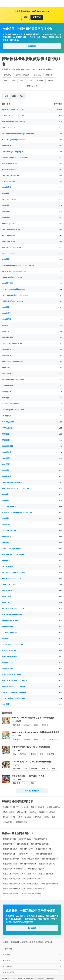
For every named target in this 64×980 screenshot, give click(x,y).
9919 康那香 (7, 319)
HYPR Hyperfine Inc (10, 657)
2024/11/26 (16, 750)
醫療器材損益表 (9, 844)
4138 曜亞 (6, 307)
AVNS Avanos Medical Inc (12, 344)
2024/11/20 (16, 765)
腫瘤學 (34, 754)
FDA (30, 81)
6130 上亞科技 (7, 428)
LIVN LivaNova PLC (10, 633)
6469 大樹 (6, 603)
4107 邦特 (6, 524)
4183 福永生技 (7, 283)
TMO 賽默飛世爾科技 (10, 620)
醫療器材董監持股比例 (11, 894)
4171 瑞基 (6, 398)
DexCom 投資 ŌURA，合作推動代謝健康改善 (31, 762)
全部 (6, 96)
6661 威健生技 (7, 337)
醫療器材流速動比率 (10, 864)
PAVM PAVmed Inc (9, 169)
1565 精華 (6, 193)
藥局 (53, 817)
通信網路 (38, 817)
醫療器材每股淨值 (41, 839)
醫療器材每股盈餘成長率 (12, 884)
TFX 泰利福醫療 (8, 422)
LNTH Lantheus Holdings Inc (13, 698)
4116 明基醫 (7, 374)
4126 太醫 (6, 434)
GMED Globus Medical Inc (12, 482)
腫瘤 (42, 754)
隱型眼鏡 (42, 812)
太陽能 (46, 817)
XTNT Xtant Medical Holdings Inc (15, 295)
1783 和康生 (7, 476)
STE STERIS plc (8, 590)
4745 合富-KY (7, 146)
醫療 (6, 81)
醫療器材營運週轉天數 (11, 859)
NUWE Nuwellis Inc (10, 164)
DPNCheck (54, 739)
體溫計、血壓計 (9, 812)
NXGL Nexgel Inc (9, 241)
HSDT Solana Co (8, 128)
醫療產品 (7, 75)
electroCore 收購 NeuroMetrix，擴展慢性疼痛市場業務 (35, 732)
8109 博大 (6, 639)
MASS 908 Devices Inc (11, 404)
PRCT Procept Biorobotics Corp (15, 680)
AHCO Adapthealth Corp (12, 247)
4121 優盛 (6, 211)
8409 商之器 (7, 452)
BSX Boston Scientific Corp (13, 609)
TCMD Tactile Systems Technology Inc (17, 512)
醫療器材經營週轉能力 (44, 854)
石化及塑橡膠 (8, 822)
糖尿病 (51, 81)
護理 (14, 81)
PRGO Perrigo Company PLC (13, 152)
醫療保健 (45, 769)
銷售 (25, 769)
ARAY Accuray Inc (9, 199)
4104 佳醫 (6, 313)
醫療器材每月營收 (9, 839)
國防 (33, 783)
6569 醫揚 (6, 518)
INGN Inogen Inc (8, 253)
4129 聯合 (6, 470)
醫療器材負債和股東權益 (40, 844)
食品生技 (28, 817)
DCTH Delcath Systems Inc (13, 645)
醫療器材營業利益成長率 (12, 879)
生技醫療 (6, 807)
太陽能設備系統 (21, 822)
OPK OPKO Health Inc (11, 175)
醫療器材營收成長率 (29, 874)
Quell (44, 739)
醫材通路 (6, 817)
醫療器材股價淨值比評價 (49, 884)
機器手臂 (49, 75)
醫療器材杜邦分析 (9, 854)
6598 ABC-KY (7, 662)
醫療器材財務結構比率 (50, 859)
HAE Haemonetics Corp (11, 579)
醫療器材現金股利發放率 (31, 859)
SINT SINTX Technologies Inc (13, 615)
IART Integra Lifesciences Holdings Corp (18, 265)
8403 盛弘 (6, 205)
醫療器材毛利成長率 (46, 874)
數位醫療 (17, 769)
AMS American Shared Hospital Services (18, 134)
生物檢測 (25, 807)
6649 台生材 (7, 536)
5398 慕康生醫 (7, 446)
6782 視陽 (6, 561)
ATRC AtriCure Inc (9, 585)
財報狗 (5, 942)
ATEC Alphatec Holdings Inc (13, 110)
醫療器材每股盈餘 (25, 839)
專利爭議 (45, 725)
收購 (36, 739)
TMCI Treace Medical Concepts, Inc (16, 488)
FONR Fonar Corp (9, 181)
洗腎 (14, 817)
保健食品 (37, 75)
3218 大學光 (7, 596)
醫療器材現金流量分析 (47, 864)
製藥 (33, 807)
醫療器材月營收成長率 (11, 874)
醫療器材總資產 (23, 844)
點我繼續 (32, 46)
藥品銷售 (41, 807)
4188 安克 (6, 331)
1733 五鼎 (6, 368)
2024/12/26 (16, 721)
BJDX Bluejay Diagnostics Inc (14, 140)
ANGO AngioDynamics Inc (12, 549)
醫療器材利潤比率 (27, 849)
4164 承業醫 (7, 187)
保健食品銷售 (22, 812)
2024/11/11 (16, 779)
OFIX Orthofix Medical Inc (12, 277)
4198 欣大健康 (7, 668)
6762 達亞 (6, 704)
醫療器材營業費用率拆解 (45, 849)
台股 (14, 96)
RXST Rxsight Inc (9, 236)
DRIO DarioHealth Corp (11, 230)
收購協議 (51, 754)
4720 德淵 (6, 440)
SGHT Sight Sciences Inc (12, 674)
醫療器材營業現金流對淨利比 (13, 869)
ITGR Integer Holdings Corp (13, 410)
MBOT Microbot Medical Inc (13, 380)
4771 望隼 (6, 543)
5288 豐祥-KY (7, 392)
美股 (21, 96)
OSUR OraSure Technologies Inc (15, 158)
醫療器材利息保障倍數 (28, 864)
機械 (20, 817)
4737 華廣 (6, 464)
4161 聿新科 (7, 356)
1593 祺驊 (6, 259)
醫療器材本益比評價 (31, 884)
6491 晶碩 (6, 458)
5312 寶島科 (7, 349)
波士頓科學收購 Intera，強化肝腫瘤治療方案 (31, 747)
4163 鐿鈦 (6, 500)
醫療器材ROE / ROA (26, 854)
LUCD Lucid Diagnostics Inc (13, 116)
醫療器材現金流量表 (10, 849)
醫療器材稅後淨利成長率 (32, 879)
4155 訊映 (6, 218)
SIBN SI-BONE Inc (9, 651)
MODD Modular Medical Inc (13, 362)
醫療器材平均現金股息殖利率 (34, 889)
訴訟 (36, 725)
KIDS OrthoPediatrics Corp (13, 301)
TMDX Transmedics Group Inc (14, 686)
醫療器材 (27, 725)
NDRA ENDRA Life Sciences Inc (14, 555)
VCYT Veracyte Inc (9, 507)
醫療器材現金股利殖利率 (12, 889)
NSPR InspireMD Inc (10, 224)
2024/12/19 (16, 736)
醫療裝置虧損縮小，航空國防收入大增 (28, 776)
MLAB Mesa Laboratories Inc (13, 573)
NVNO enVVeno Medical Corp (14, 122)
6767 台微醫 (7, 416)
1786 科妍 (6, 494)
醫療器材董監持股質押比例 (31, 894)
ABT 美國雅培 (7, 567)
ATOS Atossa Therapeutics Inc (14, 271)
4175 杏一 (6, 325)
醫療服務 (40, 81)
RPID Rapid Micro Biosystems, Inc (15, 692)
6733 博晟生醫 (7, 627)
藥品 (22, 81)
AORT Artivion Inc (9, 531)
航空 (25, 783)
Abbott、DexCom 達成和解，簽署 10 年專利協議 (33, 718)
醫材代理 (16, 807)
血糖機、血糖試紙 (22, 75)
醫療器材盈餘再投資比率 (35, 869)
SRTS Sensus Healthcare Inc (13, 289)
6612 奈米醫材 (7, 386)
